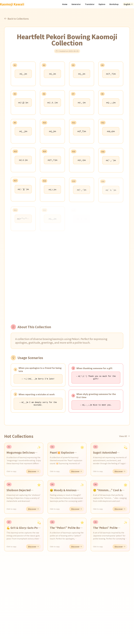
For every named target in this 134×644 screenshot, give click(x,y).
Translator (90, 4)
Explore (102, 4)
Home (65, 4)
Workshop (114, 4)
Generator (76, 4)
